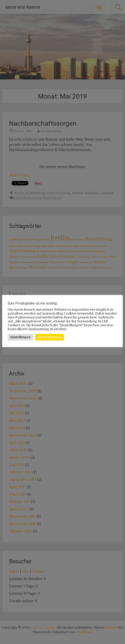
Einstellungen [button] (20, 337)
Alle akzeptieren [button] (50, 337)
